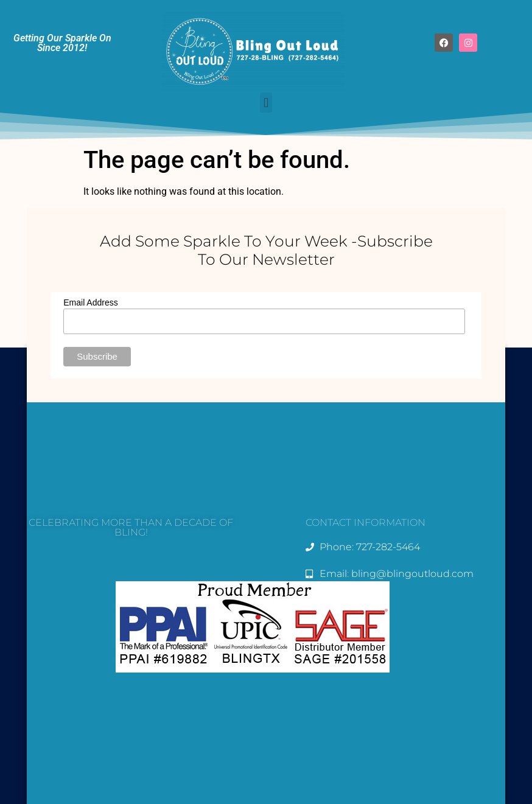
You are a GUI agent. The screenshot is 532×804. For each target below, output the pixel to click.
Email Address (90, 302)
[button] (266, 103)
